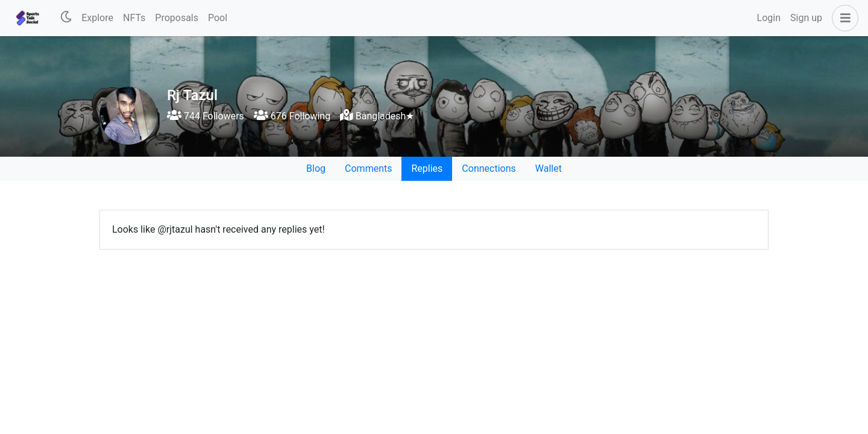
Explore (97, 18)
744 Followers (206, 116)
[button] (843, 18)
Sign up (806, 18)
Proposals (177, 18)
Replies (427, 168)
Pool (218, 18)
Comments (368, 168)
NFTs (134, 18)
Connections (489, 168)
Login (769, 18)
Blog (316, 168)
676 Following (292, 116)
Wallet (549, 168)
